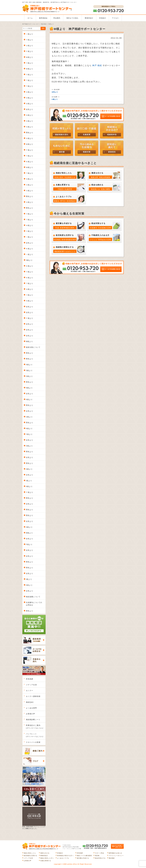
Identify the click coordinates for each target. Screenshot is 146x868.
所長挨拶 (30, 679)
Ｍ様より (30, 57)
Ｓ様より (30, 127)
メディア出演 (31, 685)
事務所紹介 (89, 18)
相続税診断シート (33, 720)
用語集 (97, 856)
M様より (29, 341)
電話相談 (112, 858)
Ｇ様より (30, 104)
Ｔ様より (30, 80)
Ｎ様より (30, 115)
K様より (29, 400)
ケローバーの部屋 (33, 742)
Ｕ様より (30, 46)
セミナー (30, 691)
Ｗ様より (30, 69)
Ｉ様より (30, 34)
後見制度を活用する (31, 856)
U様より (29, 417)
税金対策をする (100, 858)
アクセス (115, 18)
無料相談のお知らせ (115, 853)
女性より (30, 109)
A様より (29, 365)
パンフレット (35, 735)
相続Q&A (30, 702)
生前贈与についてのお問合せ (34, 604)
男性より (30, 133)
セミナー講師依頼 (33, 696)
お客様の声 (30, 714)
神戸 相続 (97, 65)
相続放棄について (33, 597)
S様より (29, 260)
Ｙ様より (30, 40)
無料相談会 (43, 18)
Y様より (29, 434)
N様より (29, 388)
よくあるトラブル (63, 858)
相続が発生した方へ (47, 858)
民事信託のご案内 (35, 727)
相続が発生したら (30, 853)
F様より (29, 544)
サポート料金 (100, 853)
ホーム (30, 18)
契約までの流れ (72, 18)
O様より (29, 376)
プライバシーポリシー (116, 856)
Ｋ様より (30, 162)
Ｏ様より (30, 98)
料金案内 (57, 18)
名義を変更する (46, 861)
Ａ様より (30, 92)
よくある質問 (31, 708)
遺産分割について (33, 347)
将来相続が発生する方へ (65, 856)
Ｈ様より (30, 121)
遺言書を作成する (83, 858)
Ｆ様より (30, 51)
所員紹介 (103, 18)
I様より (29, 481)
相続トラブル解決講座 (84, 856)
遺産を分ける (45, 853)
